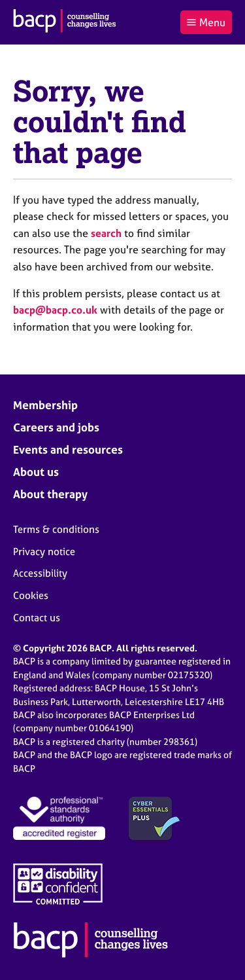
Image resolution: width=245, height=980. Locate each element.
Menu (206, 22)
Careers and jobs (56, 427)
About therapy (50, 494)
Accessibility (40, 573)
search (106, 233)
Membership (45, 405)
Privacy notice (44, 552)
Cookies (31, 595)
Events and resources (68, 449)
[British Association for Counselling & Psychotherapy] (65, 22)
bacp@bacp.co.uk (55, 310)
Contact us (37, 618)
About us (36, 472)
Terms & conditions (56, 529)
